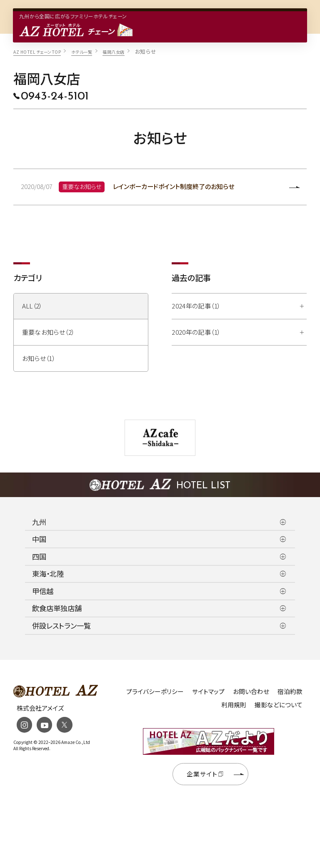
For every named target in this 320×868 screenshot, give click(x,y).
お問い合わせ (251, 691)
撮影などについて (279, 705)
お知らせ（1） (39, 359)
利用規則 (234, 705)
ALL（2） (32, 306)
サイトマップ (208, 691)
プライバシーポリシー (155, 691)
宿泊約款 (290, 691)
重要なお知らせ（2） (49, 332)
